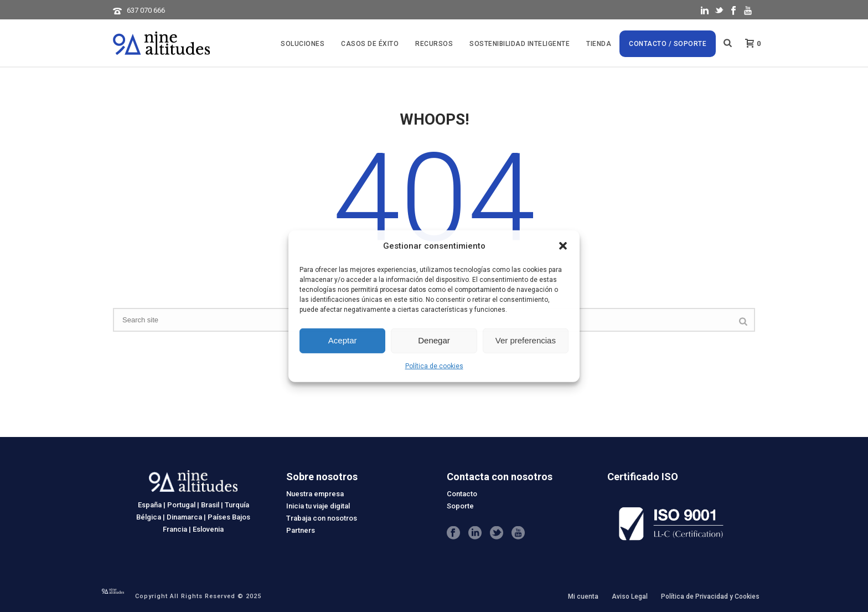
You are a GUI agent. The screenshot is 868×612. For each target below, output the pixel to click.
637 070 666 (146, 10)
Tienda (599, 44)
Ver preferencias (526, 340)
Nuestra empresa (315, 494)
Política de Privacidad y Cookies (710, 596)
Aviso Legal (630, 596)
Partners (301, 530)
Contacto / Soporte (668, 44)
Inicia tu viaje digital (318, 506)
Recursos (434, 44)
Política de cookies (434, 366)
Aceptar (343, 340)
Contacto (462, 494)
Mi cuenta (583, 596)
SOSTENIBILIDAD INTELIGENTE (520, 44)
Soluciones (303, 44)
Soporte (460, 506)
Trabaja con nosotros (322, 518)
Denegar (434, 340)
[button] (563, 246)
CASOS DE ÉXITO (370, 44)
